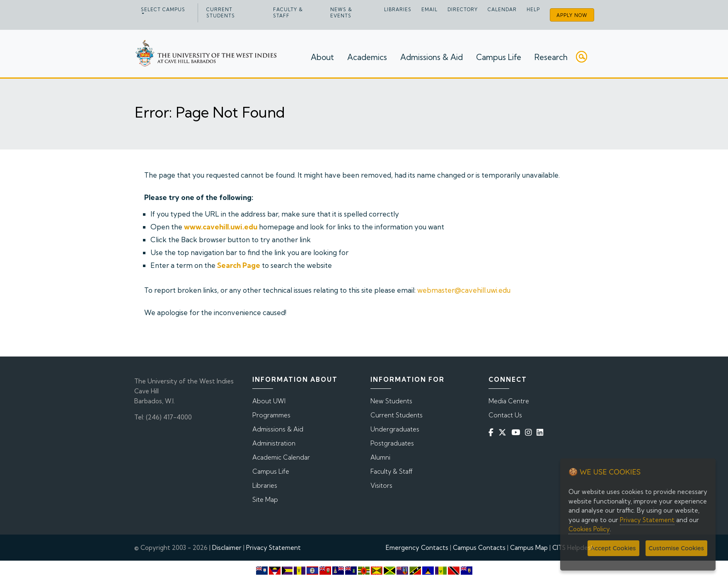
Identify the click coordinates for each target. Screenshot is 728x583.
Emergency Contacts (417, 548)
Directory (463, 10)
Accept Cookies (613, 548)
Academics (367, 57)
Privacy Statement (273, 548)
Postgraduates (392, 443)
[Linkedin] (542, 432)
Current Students (221, 13)
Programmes (271, 415)
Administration (274, 443)
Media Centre (509, 401)
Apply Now (572, 15)
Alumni (380, 457)
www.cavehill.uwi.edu (221, 227)
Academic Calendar (281, 457)
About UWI (269, 401)
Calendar (502, 10)
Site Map (265, 500)
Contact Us (505, 415)
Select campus (163, 10)
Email (429, 10)
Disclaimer (227, 548)
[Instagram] (530, 432)
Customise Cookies (676, 548)
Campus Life (499, 57)
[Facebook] (493, 432)
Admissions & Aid (432, 57)
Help (533, 10)
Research (551, 57)
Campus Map (529, 548)
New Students (391, 401)
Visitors (381, 485)
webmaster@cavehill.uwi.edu (464, 290)
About (322, 57)
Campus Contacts (479, 548)
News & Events (341, 13)
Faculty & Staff (288, 13)
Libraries (398, 10)
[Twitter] (504, 432)
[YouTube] (517, 432)
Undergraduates (395, 429)
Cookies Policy (589, 529)
